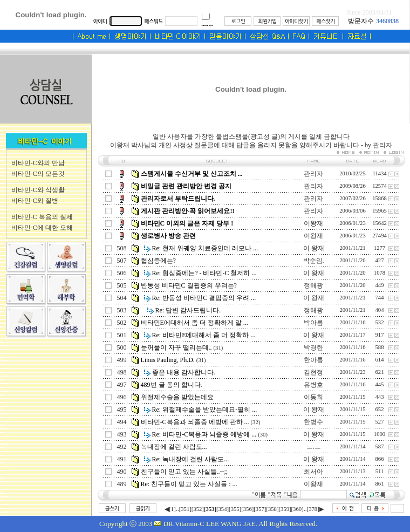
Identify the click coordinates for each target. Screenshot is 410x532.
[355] (235, 509)
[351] (185, 509)
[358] (272, 509)
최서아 (313, 472)
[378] (313, 509)
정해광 (313, 285)
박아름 (313, 323)
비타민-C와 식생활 (38, 190)
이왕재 (313, 223)
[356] (247, 509)
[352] (198, 509)
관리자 (313, 174)
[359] (285, 509)
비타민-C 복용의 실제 (42, 217)
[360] (298, 509)
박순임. (314, 261)
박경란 (313, 347)
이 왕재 (314, 248)
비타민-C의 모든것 (38, 174)
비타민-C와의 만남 (38, 163)
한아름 (313, 360)
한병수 (313, 422)
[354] (223, 509)
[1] (172, 509)
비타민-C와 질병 (35, 201)
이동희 (313, 397)
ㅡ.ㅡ (314, 447)
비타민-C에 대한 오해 (42, 228)
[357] (260, 509)
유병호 (313, 385)
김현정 (313, 372)
